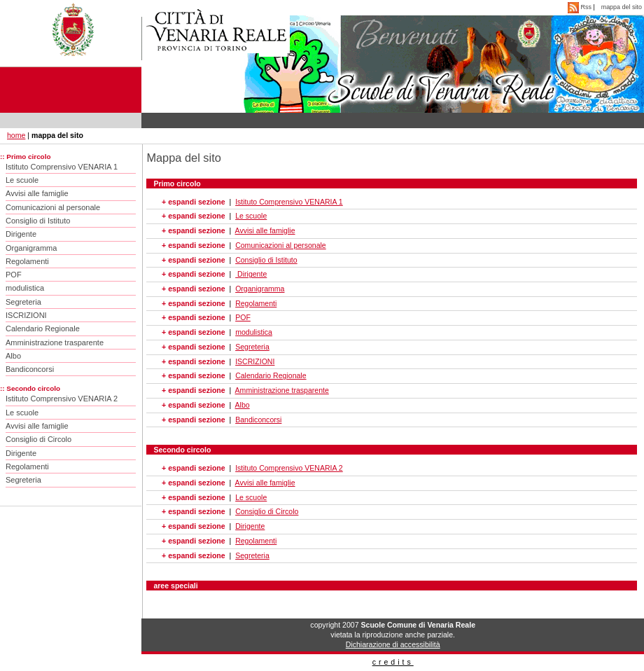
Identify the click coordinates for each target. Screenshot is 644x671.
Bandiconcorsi (30, 369)
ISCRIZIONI (26, 315)
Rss (580, 7)
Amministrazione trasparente (55, 343)
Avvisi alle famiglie (37, 193)
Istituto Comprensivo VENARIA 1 (62, 167)
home (16, 135)
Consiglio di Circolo (38, 439)
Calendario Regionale (43, 328)
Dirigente (21, 234)
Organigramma (31, 248)
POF (14, 275)
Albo (13, 356)
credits (393, 662)
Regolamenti (27, 261)
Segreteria (23, 302)
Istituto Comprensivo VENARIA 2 (62, 399)
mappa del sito (622, 7)
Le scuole (22, 180)
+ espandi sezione (193, 202)
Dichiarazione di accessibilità (393, 644)
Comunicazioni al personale (53, 207)
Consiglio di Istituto (38, 221)
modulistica (25, 288)
